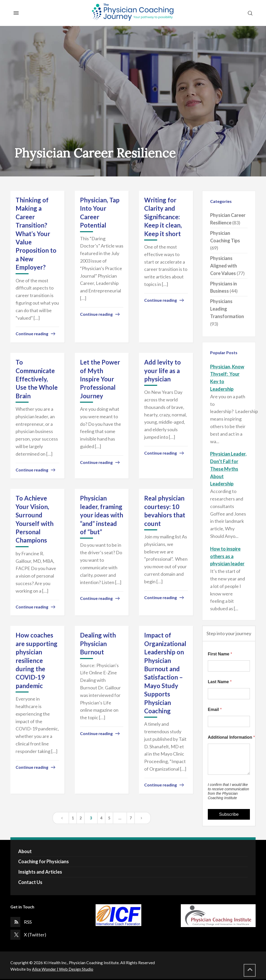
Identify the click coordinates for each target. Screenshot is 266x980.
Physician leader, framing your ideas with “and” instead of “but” (102, 515)
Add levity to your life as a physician (162, 371)
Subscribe (229, 814)
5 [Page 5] (109, 818)
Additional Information (229, 737)
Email (215, 710)
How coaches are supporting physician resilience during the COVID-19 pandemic (36, 660)
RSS (28, 922)
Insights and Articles (40, 872)
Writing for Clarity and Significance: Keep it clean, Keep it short (163, 217)
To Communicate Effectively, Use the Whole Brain (37, 379)
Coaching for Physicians (44, 861)
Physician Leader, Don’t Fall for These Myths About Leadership (228, 469)
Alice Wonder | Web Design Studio (63, 969)
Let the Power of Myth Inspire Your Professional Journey (100, 379)
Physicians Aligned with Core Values (224, 266)
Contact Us (30, 882)
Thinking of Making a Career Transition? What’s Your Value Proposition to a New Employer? (36, 234)
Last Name (220, 682)
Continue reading (32, 334)
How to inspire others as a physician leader (227, 556)
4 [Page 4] (101, 818)
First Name (220, 654)
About (25, 851)
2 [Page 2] (81, 818)
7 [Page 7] (131, 818)
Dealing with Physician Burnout (98, 643)
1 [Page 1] (73, 818)
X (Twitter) (35, 935)
